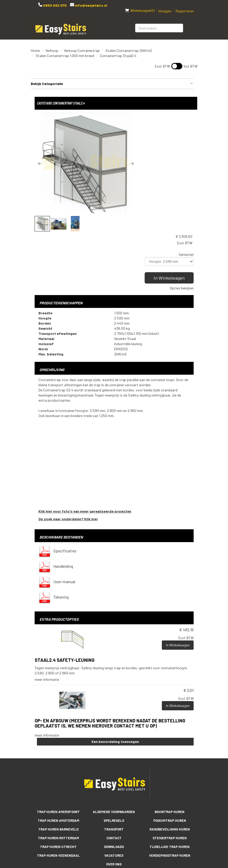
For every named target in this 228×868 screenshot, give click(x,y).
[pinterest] (135, 825)
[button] (40, 158)
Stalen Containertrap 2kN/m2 (129, 45)
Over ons (114, 803)
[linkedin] (114, 825)
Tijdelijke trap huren (170, 785)
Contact (114, 776)
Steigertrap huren (170, 776)
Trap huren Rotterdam (58, 776)
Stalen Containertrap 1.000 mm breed (65, 50)
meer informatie (47, 618)
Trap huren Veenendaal (58, 794)
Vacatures (114, 794)
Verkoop (52, 45)
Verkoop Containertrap (82, 45)
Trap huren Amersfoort (58, 750)
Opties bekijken (182, 161)
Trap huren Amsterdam (58, 759)
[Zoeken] (190, 23)
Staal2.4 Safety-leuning (65, 599)
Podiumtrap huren (170, 759)
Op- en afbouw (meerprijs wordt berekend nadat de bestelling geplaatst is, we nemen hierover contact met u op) (110, 662)
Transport (114, 768)
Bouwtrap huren (170, 750)
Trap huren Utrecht (58, 785)
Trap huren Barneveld (58, 768)
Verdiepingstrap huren (170, 794)
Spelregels (114, 759)
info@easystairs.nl (90, 5)
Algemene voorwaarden (114, 750)
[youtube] (104, 825)
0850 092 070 (54, 5)
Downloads (114, 785)
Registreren (185, 6)
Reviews (114, 811)
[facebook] (94, 825)
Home (35, 45)
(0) (140, 5)
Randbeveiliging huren (170, 768)
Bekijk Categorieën (112, 78)
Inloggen (165, 6)
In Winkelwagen (170, 151)
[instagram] (124, 825)
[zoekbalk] (159, 23)
